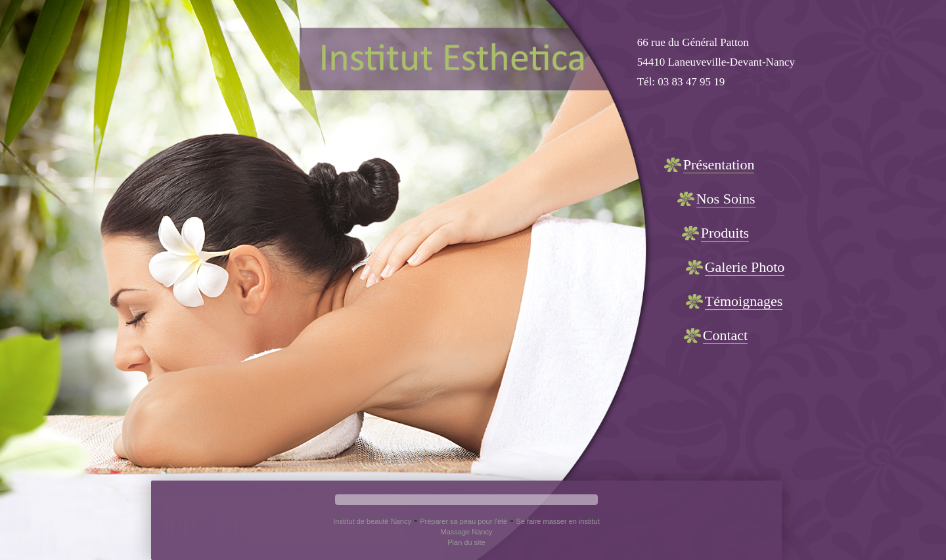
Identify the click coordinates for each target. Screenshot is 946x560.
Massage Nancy (467, 532)
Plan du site (466, 542)
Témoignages (744, 301)
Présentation (719, 164)
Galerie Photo (745, 267)
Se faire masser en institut (558, 521)
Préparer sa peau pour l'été (463, 521)
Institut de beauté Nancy (372, 521)
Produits (725, 233)
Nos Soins (726, 199)
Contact (725, 335)
